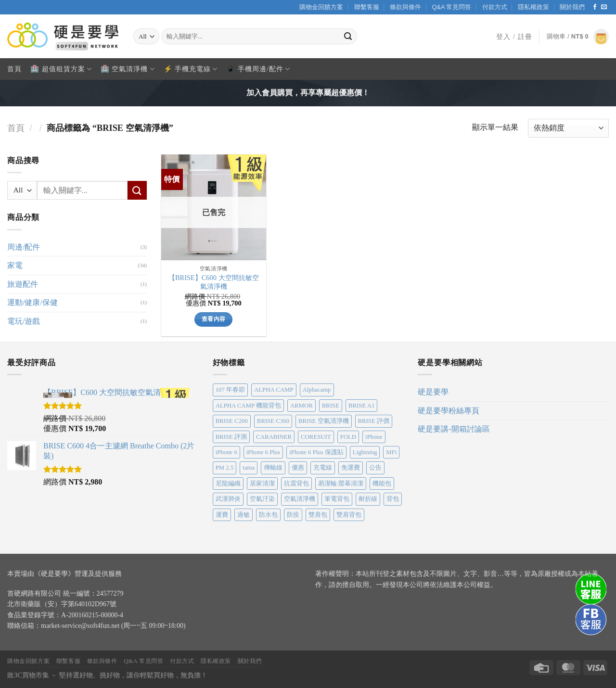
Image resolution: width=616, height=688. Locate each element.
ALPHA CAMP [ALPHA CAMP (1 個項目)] (274, 390)
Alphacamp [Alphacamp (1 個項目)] (317, 390)
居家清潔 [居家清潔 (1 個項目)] (262, 484)
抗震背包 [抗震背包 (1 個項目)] (296, 484)
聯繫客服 (367, 7)
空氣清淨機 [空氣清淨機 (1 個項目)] (300, 499)
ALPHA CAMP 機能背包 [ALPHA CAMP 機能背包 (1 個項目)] (248, 406)
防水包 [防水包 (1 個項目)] (268, 515)
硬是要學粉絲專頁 (449, 411)
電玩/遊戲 (24, 321)
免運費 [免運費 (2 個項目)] (351, 468)
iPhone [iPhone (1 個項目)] (374, 437)
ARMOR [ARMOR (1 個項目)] (302, 406)
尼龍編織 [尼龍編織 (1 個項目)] (228, 484)
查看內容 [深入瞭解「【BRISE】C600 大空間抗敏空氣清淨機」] (213, 319)
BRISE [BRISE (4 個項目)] (331, 406)
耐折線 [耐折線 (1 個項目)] (368, 499)
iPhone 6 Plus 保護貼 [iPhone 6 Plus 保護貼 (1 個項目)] (316, 452)
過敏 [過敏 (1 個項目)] (244, 515)
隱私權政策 (533, 7)
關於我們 (572, 7)
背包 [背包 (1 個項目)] (393, 499)
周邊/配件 (24, 247)
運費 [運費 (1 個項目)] (222, 515)
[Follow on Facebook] (595, 7)
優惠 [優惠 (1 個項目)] (298, 468)
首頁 (14, 69)
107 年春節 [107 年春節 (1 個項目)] (230, 390)
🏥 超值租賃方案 (61, 69)
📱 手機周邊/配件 (258, 69)
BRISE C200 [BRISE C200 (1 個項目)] (232, 421)
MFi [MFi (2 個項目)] (391, 452)
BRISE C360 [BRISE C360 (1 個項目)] (273, 421)
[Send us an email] (604, 7)
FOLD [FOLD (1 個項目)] (348, 437)
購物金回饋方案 (321, 7)
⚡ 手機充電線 (191, 69)
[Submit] (348, 37)
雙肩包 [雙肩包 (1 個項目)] (318, 515)
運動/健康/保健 (32, 302)
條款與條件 (405, 7)
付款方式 (495, 7)
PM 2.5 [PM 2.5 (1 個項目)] (225, 468)
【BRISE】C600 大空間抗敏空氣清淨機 (214, 282)
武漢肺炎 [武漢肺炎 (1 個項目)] (228, 499)
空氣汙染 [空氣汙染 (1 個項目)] (262, 499)
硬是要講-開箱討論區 (454, 429)
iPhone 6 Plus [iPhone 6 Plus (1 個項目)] (263, 452)
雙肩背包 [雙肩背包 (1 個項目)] (349, 515)
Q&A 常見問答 (451, 7)
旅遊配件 (23, 284)
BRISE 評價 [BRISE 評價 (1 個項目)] (374, 421)
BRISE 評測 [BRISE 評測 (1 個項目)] (231, 437)
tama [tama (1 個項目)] (249, 468)
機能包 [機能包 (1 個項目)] (382, 484)
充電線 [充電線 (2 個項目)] (323, 468)
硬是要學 (433, 392)
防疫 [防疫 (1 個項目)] (293, 515)
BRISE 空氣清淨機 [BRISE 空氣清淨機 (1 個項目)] (323, 421)
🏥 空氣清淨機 (128, 69)
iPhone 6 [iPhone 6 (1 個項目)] (226, 452)
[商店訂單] (568, 128)
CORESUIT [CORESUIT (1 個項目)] (316, 437)
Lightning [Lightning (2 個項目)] (365, 452)
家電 (15, 265)
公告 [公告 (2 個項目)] (375, 468)
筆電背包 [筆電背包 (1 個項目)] (337, 499)
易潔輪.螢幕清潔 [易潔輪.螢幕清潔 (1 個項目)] (341, 484)
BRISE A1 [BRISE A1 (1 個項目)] (361, 406)
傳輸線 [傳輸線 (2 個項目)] (273, 468)
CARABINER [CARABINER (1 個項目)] (274, 437)
